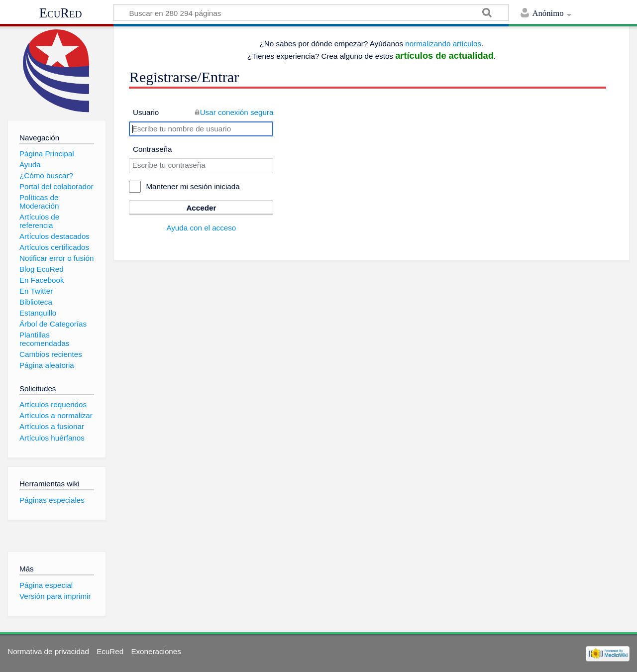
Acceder (201, 208)
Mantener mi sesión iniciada (193, 186)
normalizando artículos (443, 44)
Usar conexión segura (237, 112)
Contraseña (153, 149)
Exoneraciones (156, 651)
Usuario (146, 112)
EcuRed (61, 13)
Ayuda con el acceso (201, 228)
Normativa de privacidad (48, 651)
